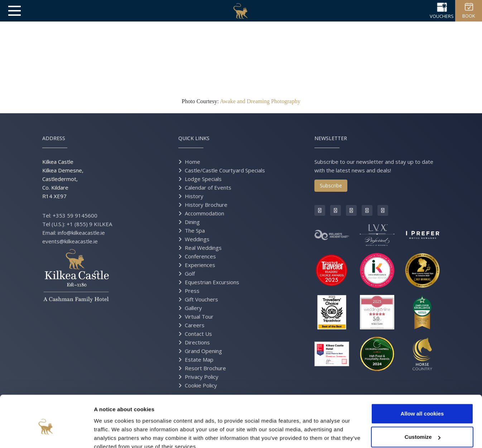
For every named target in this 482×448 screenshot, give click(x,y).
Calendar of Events (208, 187)
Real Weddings (203, 248)
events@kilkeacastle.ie (70, 241)
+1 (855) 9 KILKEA (89, 224)
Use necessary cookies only (422, 428)
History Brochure (206, 205)
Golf (190, 273)
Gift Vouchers (201, 299)
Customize (423, 404)
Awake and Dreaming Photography (260, 101)
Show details (110, 434)
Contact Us (198, 334)
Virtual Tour (199, 316)
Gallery (193, 308)
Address (54, 138)
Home (192, 162)
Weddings (197, 239)
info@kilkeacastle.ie (81, 233)
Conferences (200, 256)
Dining (192, 222)
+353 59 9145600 (75, 215)
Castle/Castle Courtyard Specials (225, 170)
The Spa (195, 230)
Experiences (200, 265)
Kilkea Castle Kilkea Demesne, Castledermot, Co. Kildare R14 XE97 (63, 179)
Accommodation (204, 213)
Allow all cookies (422, 381)
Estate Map (199, 359)
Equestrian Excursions (212, 282)
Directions (197, 342)
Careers (195, 325)
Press (192, 291)
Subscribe (331, 185)
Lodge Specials (203, 179)
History (194, 196)
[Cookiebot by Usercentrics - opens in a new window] (46, 434)
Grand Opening (203, 351)
